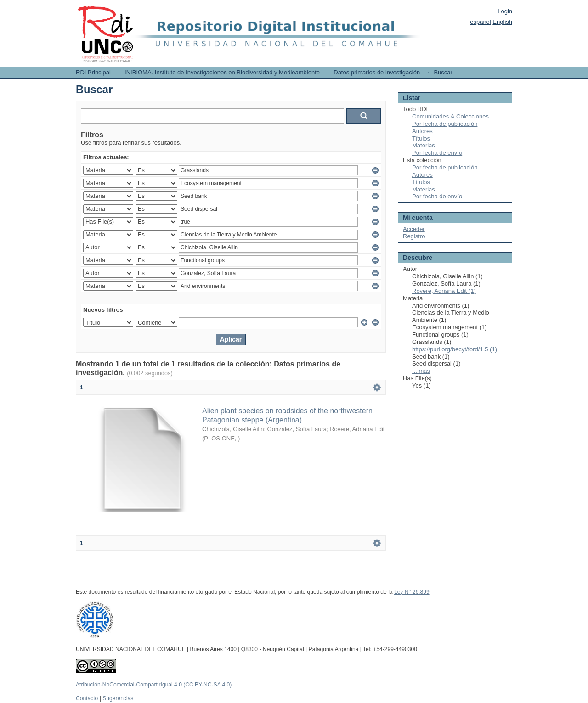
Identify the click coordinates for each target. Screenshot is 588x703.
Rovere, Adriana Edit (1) (444, 291)
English (502, 22)
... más (421, 371)
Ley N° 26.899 (412, 592)
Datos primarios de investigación (377, 72)
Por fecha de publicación (445, 124)
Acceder (414, 229)
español (481, 22)
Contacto (87, 698)
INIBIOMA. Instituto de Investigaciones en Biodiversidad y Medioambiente (222, 72)
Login (505, 11)
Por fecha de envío (437, 153)
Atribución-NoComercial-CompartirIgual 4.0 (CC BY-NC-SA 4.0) (154, 685)
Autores (422, 131)
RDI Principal (93, 72)
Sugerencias (118, 698)
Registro (414, 236)
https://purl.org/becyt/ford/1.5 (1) (455, 349)
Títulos (421, 138)
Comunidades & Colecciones (450, 116)
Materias (424, 145)
